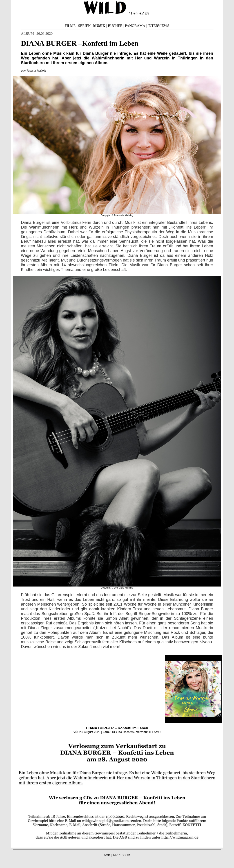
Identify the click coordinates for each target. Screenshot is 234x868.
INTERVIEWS (158, 26)
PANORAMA (135, 26)
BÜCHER (115, 26)
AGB (107, 855)
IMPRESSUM (121, 855)
